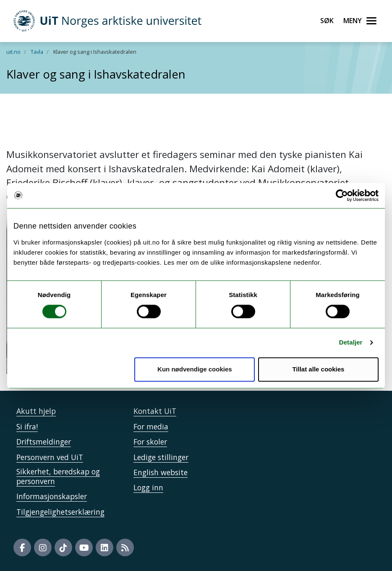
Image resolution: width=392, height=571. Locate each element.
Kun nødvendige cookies (195, 369)
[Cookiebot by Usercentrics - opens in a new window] (342, 195)
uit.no (13, 52)
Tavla (37, 52)
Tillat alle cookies (318, 369)
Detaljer (351, 343)
